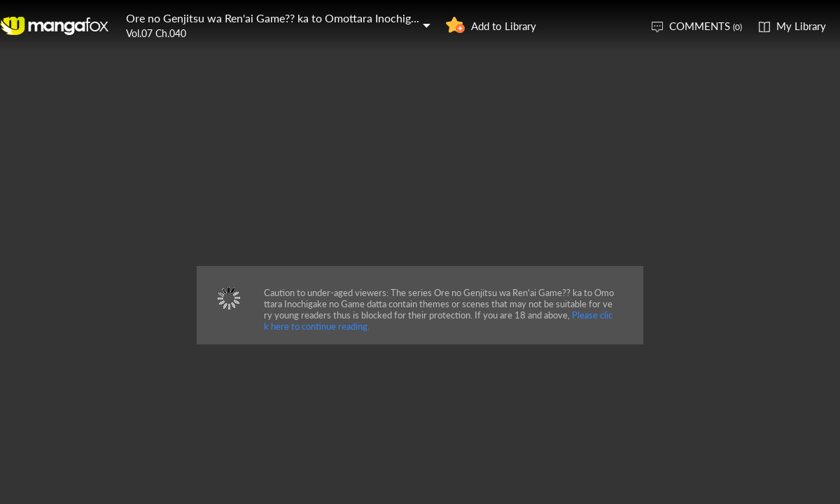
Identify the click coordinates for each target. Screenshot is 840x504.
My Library (801, 26)
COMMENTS (706, 26)
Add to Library (504, 26)
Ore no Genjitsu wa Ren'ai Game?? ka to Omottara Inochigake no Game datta (314, 18)
